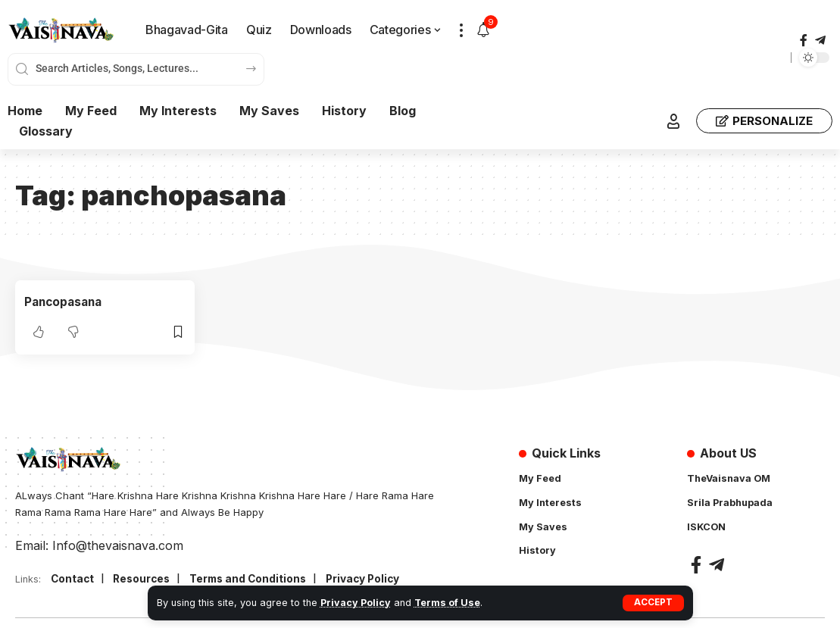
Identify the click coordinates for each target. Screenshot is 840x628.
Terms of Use (448, 603)
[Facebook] (804, 41)
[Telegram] (820, 41)
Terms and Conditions (254, 579)
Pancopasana (66, 302)
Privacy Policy (356, 603)
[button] (653, 603)
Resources (144, 579)
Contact (73, 579)
